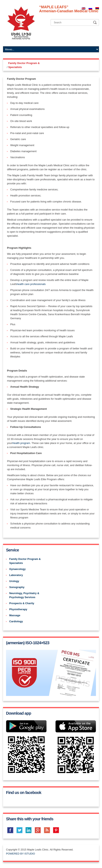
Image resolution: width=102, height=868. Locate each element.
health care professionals (31, 284)
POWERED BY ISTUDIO (20, 854)
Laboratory (16, 575)
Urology (14, 581)
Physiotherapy (18, 609)
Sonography (17, 587)
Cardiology (16, 621)
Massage (15, 615)
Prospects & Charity (22, 603)
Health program (21, 443)
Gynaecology (17, 569)
